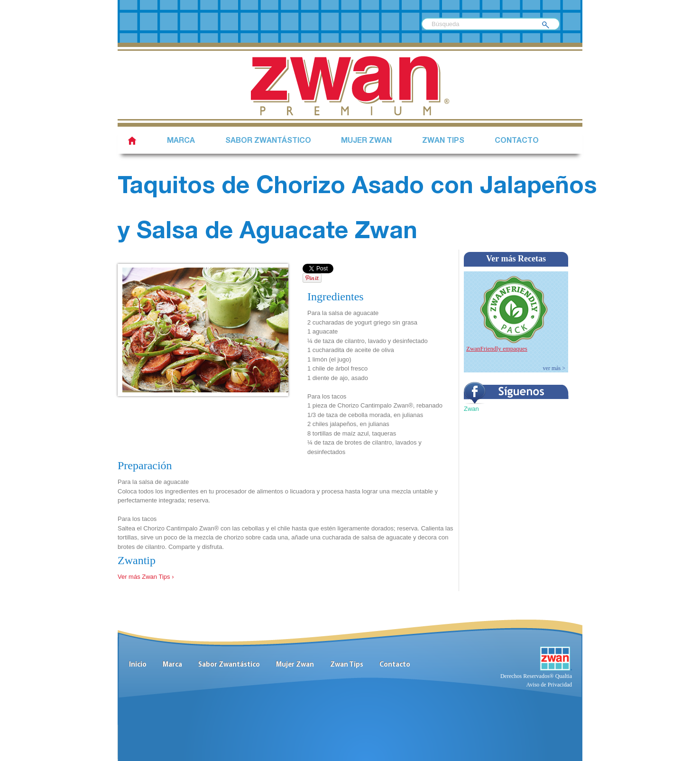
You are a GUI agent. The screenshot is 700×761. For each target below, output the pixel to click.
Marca (181, 141)
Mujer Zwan (366, 141)
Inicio (138, 665)
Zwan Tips (443, 141)
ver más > (554, 368)
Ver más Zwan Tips (144, 577)
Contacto (517, 141)
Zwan (471, 409)
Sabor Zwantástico (229, 665)
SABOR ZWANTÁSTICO (268, 141)
